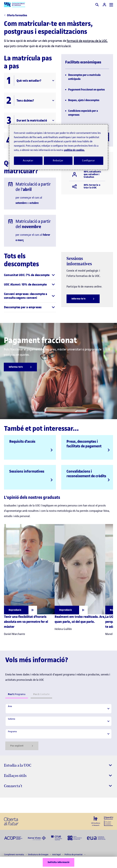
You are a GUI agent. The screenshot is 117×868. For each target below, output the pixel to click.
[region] (59, 147)
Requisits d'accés (22, 441)
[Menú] (111, 5)
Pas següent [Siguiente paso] (22, 746)
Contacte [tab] (41, 694)
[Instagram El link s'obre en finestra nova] (8, 805)
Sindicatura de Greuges (38, 854)
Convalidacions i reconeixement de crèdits (86, 474)
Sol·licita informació (58, 862)
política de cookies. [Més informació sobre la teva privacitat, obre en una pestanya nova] (74, 150)
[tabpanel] (58, 727)
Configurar (89, 161)
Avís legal (57, 854)
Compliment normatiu (14, 854)
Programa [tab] (17, 694)
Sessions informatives (27, 471)
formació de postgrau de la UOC (87, 41)
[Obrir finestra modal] (21, 610)
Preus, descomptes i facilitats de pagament (84, 444)
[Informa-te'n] (83, 299)
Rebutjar (58, 161)
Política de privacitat (74, 854)
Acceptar (28, 161)
